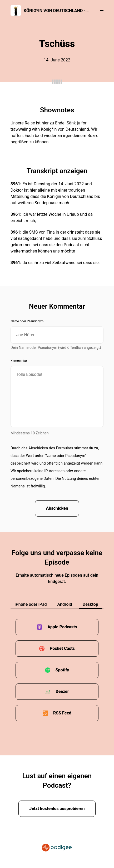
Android (65, 604)
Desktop (90, 604)
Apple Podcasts (62, 627)
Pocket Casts (62, 648)
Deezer (62, 691)
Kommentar (19, 361)
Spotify (62, 670)
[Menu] (101, 10)
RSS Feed (62, 713)
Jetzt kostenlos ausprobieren (57, 809)
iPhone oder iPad (31, 604)
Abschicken (57, 508)
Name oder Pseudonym (27, 321)
